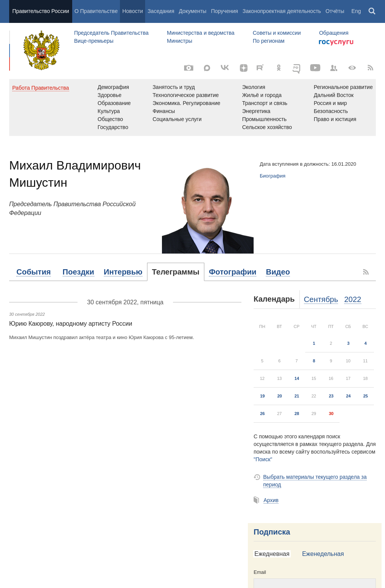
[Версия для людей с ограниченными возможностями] (352, 68)
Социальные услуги (177, 119)
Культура (109, 111)
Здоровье (110, 95)
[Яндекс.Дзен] (244, 68)
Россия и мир (330, 103)
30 (331, 414)
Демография (113, 87)
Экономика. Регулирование (186, 103)
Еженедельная (323, 554)
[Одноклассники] (279, 68)
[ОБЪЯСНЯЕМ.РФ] (297, 68)
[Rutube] (261, 67)
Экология (254, 87)
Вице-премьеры (94, 41)
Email (260, 572)
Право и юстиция (335, 119)
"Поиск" (263, 459)
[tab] (34, 272)
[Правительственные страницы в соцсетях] (334, 68)
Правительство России (40, 11)
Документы (192, 11)
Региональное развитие (343, 87)
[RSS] (370, 68)
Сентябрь (321, 299)
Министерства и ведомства (201, 33)
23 (331, 396)
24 (348, 396)
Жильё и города (262, 95)
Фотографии (233, 272)
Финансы (164, 111)
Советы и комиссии (277, 33)
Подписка (272, 532)
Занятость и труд (174, 87)
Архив (271, 500)
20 (280, 396)
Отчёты (335, 11)
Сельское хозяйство (267, 127)
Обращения (334, 33)
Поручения (224, 11)
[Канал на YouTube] (315, 68)
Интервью (123, 272)
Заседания (161, 11)
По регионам (269, 41)
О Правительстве (96, 11)
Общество (111, 119)
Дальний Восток (333, 95)
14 (297, 378)
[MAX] (207, 68)
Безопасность (331, 111)
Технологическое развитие (185, 95)
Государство (113, 127)
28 (297, 414)
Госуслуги (336, 43)
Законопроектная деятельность (282, 11)
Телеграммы (176, 272)
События (34, 272)
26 (262, 414)
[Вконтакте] (225, 68)
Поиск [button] (372, 11)
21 (297, 396)
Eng (356, 11)
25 (366, 396)
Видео (278, 272)
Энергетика (256, 111)
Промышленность (264, 119)
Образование (114, 103)
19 (262, 396)
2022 (353, 299)
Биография (273, 176)
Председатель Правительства (111, 33)
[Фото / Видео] (189, 68)
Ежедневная (272, 554)
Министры (180, 41)
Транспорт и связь (265, 103)
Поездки (78, 272)
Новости (133, 11)
